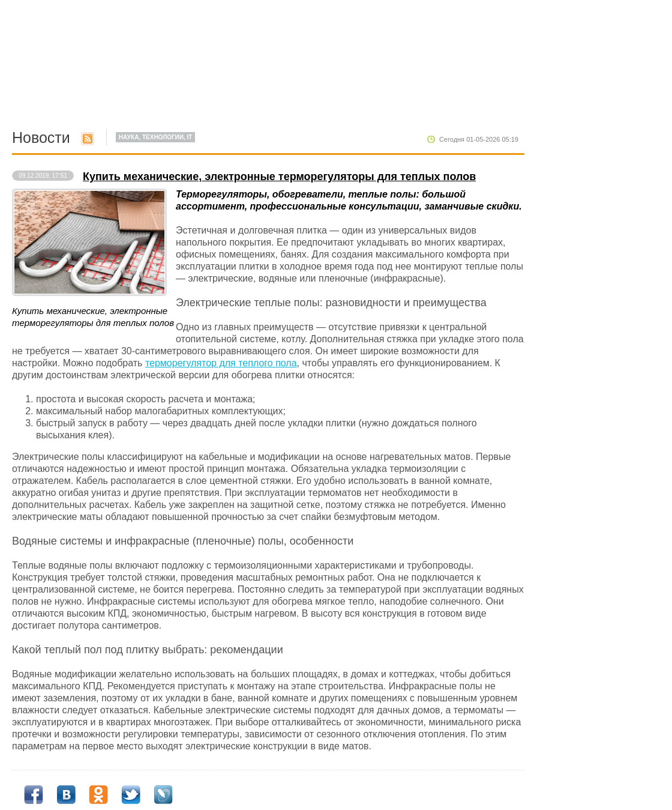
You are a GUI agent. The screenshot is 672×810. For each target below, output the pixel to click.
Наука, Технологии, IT (156, 137)
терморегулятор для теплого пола (221, 363)
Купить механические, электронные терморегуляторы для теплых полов (279, 177)
